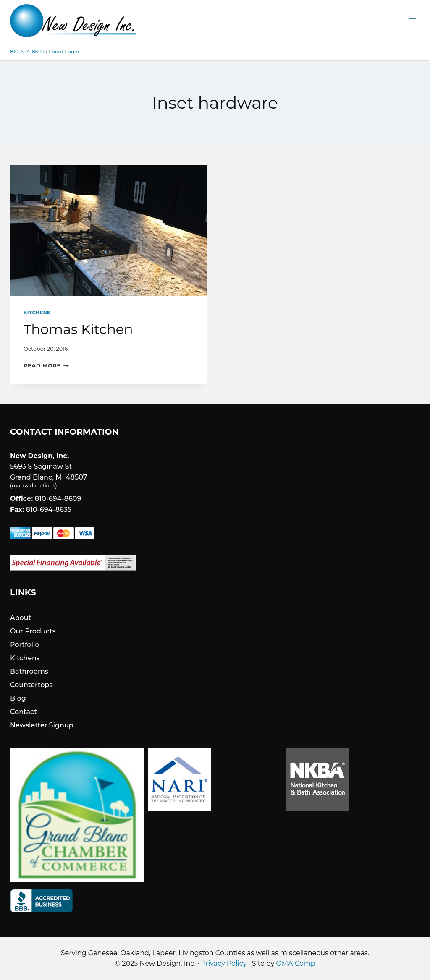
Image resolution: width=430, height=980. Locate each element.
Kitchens (37, 313)
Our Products (33, 631)
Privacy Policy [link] (224, 963)
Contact (24, 712)
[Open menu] (412, 21)
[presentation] (108, 230)
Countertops (31, 685)
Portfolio (25, 645)
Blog (18, 698)
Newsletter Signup (42, 725)
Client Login (64, 51)
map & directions (33, 486)
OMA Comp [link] (295, 963)
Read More (46, 366)
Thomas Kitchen (78, 329)
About (21, 618)
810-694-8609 (27, 51)
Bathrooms (29, 671)
